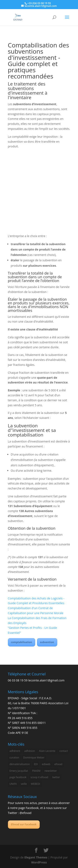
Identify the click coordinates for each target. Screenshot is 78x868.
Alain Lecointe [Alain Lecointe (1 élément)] (47, 751)
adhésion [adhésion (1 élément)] (30, 751)
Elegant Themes (36, 857)
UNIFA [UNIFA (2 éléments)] (13, 784)
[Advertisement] (39, 193)
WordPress (39, 862)
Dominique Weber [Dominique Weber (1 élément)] (34, 758)
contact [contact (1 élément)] (64, 751)
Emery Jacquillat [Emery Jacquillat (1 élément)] (19, 771)
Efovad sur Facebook (24, 824)
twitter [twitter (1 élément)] (56, 777)
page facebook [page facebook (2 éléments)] (18, 777)
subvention (47, 642)
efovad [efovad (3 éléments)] (58, 764)
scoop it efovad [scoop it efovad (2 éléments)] (39, 777)
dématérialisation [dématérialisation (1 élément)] (20, 764)
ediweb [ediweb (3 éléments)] (46, 764)
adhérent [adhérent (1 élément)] (15, 751)
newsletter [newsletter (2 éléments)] (51, 771)
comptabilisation (22, 642)
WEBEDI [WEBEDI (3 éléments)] (35, 784)
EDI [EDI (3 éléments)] (36, 764)
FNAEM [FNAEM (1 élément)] (36, 771)
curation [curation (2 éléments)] (14, 758)
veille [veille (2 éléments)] (24, 784)
